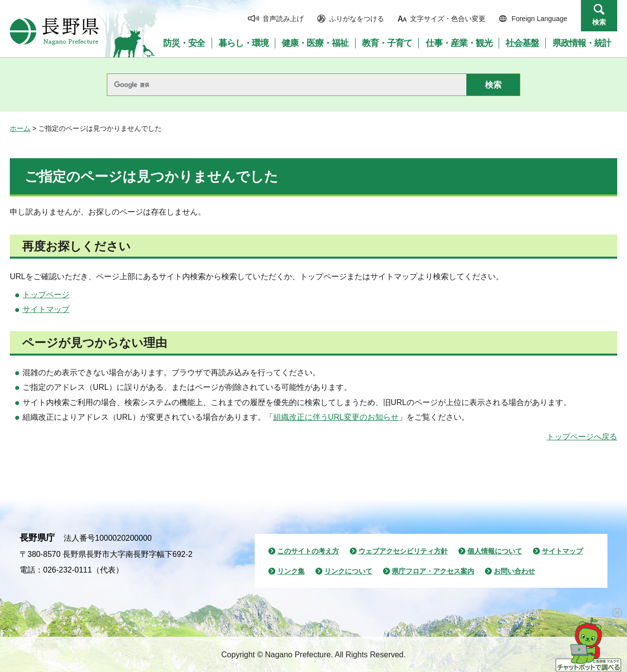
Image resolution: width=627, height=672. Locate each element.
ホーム (20, 128)
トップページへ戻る (582, 437)
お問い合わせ (514, 571)
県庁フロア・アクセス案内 (433, 571)
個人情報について (495, 551)
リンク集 (291, 571)
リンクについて (348, 571)
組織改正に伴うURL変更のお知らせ (336, 417)
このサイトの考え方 (308, 551)
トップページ (46, 295)
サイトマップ (46, 309)
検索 (599, 22)
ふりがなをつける (357, 19)
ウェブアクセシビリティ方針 (403, 551)
